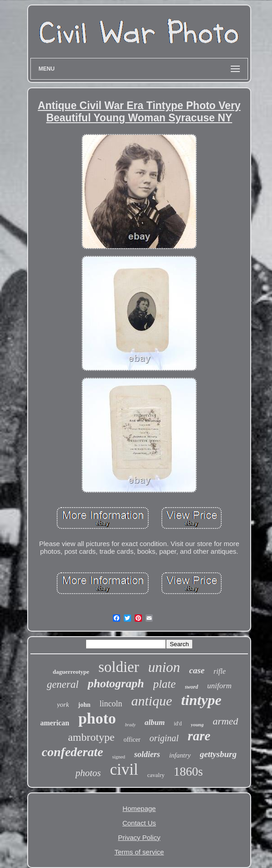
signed (119, 757)
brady (130, 725)
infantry (180, 755)
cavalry (156, 775)
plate (165, 684)
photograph (116, 683)
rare (199, 736)
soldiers (147, 754)
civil (124, 770)
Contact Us (139, 823)
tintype (202, 700)
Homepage (139, 808)
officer (132, 740)
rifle (220, 671)
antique (152, 701)
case (197, 670)
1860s (188, 772)
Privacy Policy (139, 837)
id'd (178, 724)
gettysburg (218, 754)
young (197, 724)
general (63, 684)
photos (88, 773)
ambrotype (91, 737)
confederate (72, 752)
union (164, 667)
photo (97, 718)
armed (225, 721)
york (63, 705)
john (84, 705)
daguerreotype (71, 672)
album (155, 722)
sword (192, 687)
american (55, 723)
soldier (119, 667)
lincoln (111, 704)
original (164, 738)
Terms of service (139, 852)
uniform (219, 686)
